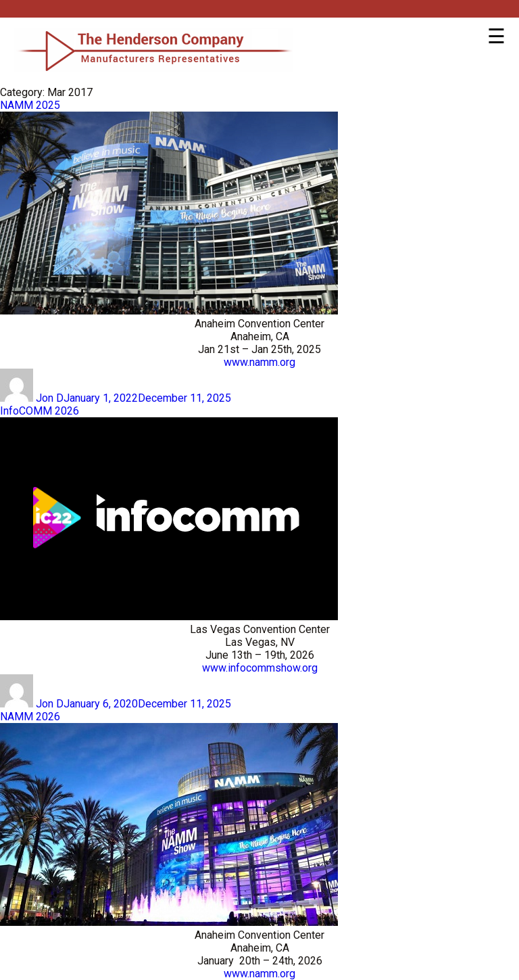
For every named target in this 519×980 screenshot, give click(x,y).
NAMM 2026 (30, 717)
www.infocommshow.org (260, 668)
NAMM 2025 (30, 105)
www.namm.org (259, 362)
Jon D (50, 398)
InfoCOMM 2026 (40, 411)
